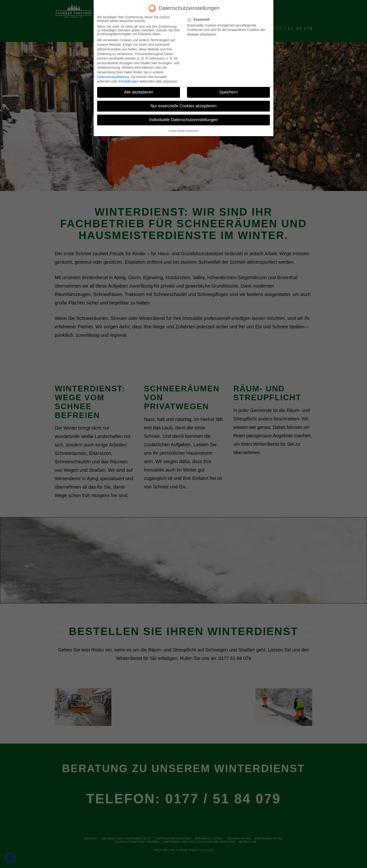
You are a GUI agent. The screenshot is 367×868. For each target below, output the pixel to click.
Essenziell (200, 19)
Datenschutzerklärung (113, 77)
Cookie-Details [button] (177, 131)
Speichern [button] (229, 92)
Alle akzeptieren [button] (139, 92)
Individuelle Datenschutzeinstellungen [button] (184, 120)
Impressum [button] (192, 131)
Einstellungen (129, 81)
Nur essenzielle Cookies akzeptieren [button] (183, 106)
